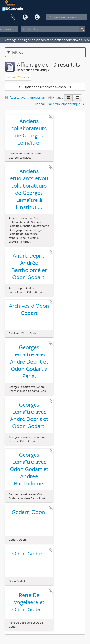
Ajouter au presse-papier (51, 117)
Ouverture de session (65, 17)
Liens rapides (37, 17)
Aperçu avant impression (25, 97)
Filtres (15, 52)
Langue (25, 17)
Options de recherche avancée (45, 87)
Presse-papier (13, 17)
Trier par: (39, 104)
